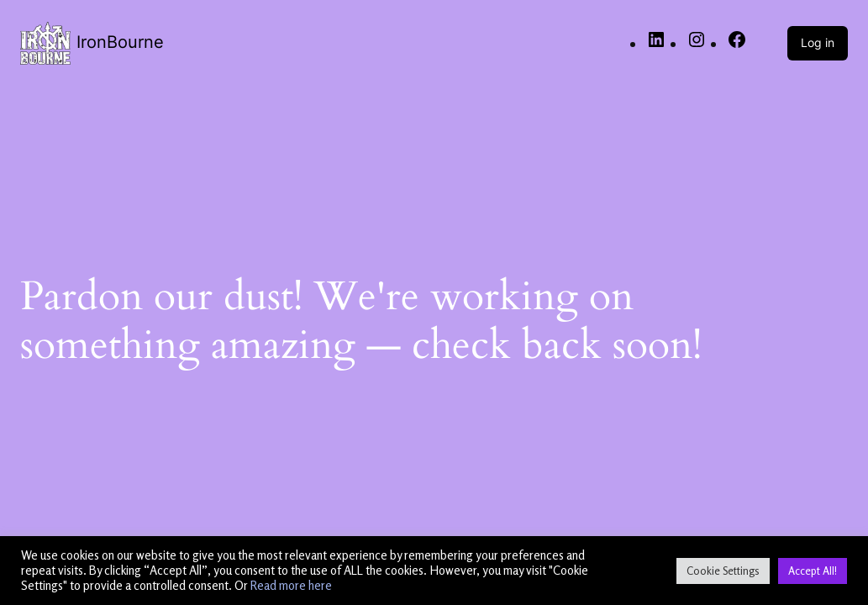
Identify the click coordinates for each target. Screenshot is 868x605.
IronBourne (120, 42)
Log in (818, 42)
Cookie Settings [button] (723, 571)
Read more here (291, 585)
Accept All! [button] (813, 571)
